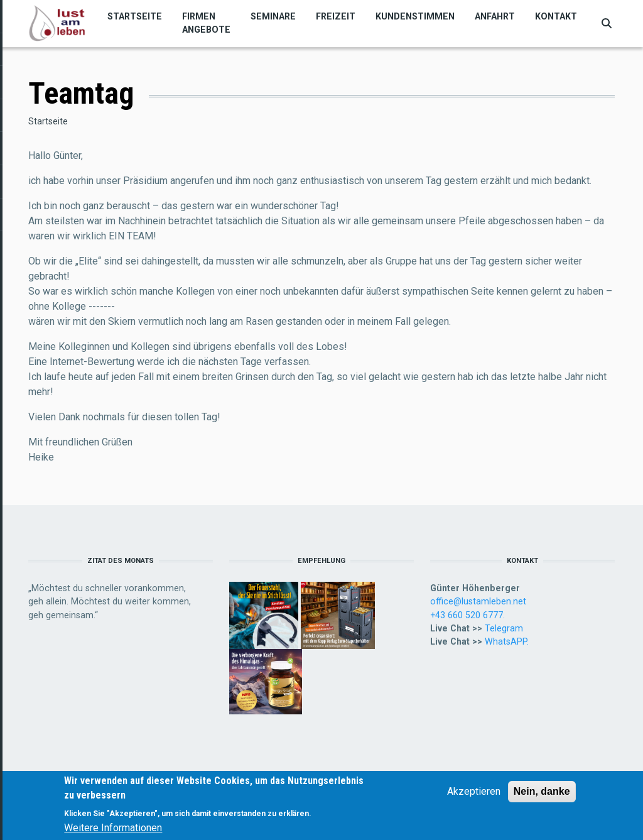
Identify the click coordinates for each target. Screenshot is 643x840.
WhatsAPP (506, 641)
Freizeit (336, 16)
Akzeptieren (474, 793)
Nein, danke (542, 793)
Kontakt (556, 16)
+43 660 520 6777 (467, 615)
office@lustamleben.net (478, 601)
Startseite (135, 16)
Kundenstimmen (415, 16)
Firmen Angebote (206, 23)
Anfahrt (495, 16)
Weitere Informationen (113, 830)
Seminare (273, 16)
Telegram (504, 628)
